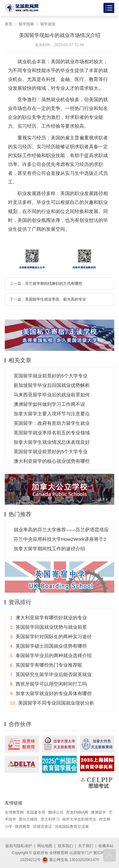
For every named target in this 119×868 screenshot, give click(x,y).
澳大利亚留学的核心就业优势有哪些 (52, 461)
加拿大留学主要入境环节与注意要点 (52, 414)
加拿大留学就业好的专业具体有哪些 (51, 693)
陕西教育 (23, 827)
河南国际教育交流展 (72, 827)
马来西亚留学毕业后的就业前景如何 (52, 395)
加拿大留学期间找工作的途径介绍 (49, 549)
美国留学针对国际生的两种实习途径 (51, 636)
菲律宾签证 (43, 827)
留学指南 (26, 24)
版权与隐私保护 (19, 846)
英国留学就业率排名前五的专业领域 (52, 433)
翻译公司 (56, 812)
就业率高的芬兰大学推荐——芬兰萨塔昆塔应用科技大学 (61, 531)
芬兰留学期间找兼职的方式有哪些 (54, 284)
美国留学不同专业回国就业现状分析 (52, 703)
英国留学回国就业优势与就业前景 (48, 627)
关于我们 (86, 846)
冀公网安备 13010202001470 (70, 860)
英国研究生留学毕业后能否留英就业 (51, 674)
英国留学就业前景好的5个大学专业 (51, 376)
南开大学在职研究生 (79, 819)
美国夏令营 (36, 812)
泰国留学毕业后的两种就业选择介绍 (51, 655)
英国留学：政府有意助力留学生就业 (52, 423)
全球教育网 (14, 812)
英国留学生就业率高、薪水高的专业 (56, 299)
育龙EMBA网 (77, 812)
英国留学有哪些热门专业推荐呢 (46, 665)
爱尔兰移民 (28, 819)
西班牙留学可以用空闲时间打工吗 (48, 684)
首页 (9, 24)
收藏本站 (106, 846)
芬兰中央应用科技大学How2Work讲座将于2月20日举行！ (60, 540)
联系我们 (65, 846)
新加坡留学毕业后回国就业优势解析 (52, 385)
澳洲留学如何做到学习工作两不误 (49, 404)
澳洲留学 (98, 812)
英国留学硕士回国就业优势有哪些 (48, 646)
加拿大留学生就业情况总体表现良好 (52, 442)
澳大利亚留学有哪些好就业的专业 (48, 617)
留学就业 (48, 24)
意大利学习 (50, 819)
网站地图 (45, 846)
